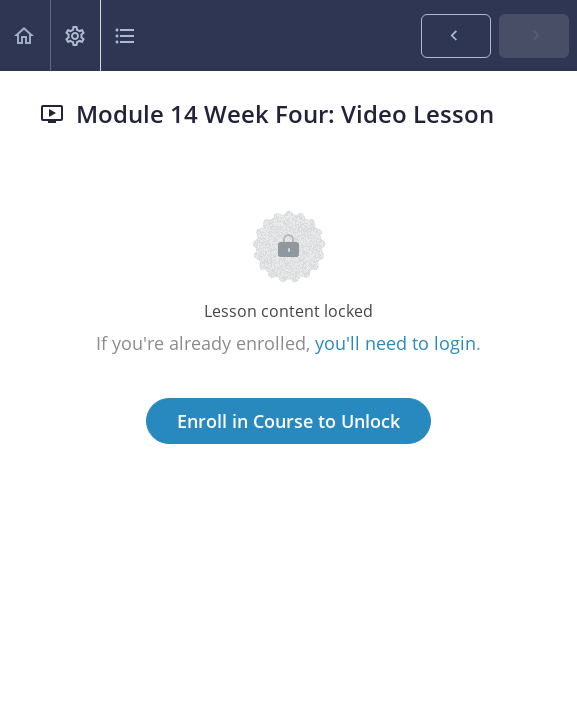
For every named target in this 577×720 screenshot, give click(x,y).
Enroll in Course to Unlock (288, 421)
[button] (25, 35)
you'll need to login (395, 343)
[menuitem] (75, 35)
